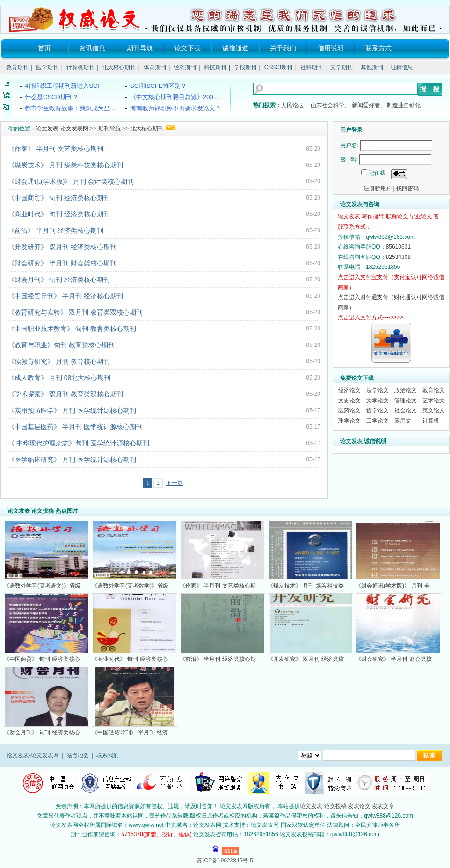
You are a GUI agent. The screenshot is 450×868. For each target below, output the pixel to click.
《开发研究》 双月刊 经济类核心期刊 (62, 247)
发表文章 (383, 806)
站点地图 (78, 755)
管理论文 (406, 401)
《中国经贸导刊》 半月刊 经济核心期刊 (65, 296)
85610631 (398, 247)
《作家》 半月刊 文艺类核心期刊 (56, 149)
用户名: (349, 145)
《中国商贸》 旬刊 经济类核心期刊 (59, 198)
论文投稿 (335, 806)
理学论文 (349, 421)
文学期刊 (341, 67)
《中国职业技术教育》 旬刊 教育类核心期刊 (72, 329)
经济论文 (349, 390)
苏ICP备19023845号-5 (225, 861)
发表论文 (359, 806)
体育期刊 (155, 67)
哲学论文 (377, 410)
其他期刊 (372, 67)
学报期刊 (245, 67)
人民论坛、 (295, 105)
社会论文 (406, 410)
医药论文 (349, 410)
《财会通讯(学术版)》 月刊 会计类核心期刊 (71, 181)
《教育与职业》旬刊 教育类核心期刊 (61, 345)
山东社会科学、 (330, 105)
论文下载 (188, 48)
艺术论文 (434, 401)
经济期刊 (185, 67)
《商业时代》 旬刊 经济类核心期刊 (59, 214)
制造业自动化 (404, 105)
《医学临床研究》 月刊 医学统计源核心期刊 (72, 459)
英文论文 (434, 410)
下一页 (174, 483)
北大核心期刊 (119, 67)
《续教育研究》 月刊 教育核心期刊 (59, 361)
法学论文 (377, 390)
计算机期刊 (80, 67)
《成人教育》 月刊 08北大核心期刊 (59, 378)
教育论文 (434, 390)
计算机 (431, 421)
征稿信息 (402, 67)
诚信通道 (235, 48)
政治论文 (406, 390)
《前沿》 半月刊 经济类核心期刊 (56, 230)
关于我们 (283, 48)
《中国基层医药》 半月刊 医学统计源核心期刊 (75, 427)
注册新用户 (377, 188)
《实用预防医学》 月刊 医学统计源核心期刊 (72, 410)
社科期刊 (312, 67)
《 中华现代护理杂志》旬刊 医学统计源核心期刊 (79, 443)
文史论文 (349, 401)
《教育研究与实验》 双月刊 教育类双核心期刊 (75, 312)
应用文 (403, 421)
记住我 (377, 173)
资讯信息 (92, 48)
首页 (44, 48)
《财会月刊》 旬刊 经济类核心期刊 (59, 280)
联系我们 (108, 755)
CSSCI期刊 (279, 67)
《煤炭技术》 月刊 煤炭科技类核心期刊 (65, 165)
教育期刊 (17, 67)
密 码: (349, 159)
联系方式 (378, 48)
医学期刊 (47, 67)
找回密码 (407, 188)
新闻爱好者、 (369, 105)
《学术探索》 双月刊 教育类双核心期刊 (65, 394)
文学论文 (377, 401)
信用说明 (331, 48)
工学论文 (377, 421)
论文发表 (311, 806)
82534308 (398, 257)
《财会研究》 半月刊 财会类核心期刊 (62, 263)
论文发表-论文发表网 (62, 129)
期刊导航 (140, 48)
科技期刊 (215, 67)
